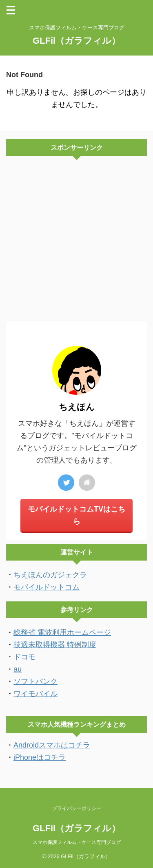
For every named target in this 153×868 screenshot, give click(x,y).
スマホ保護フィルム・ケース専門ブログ (77, 842)
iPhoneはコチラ (40, 757)
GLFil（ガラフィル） (76, 41)
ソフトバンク (35, 681)
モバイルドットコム (47, 587)
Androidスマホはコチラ (52, 745)
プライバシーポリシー (77, 808)
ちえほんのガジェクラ (50, 575)
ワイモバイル (35, 694)
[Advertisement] (76, 241)
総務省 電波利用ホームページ (62, 632)
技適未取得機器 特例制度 (55, 645)
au (18, 669)
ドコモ (24, 657)
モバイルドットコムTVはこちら (76, 515)
